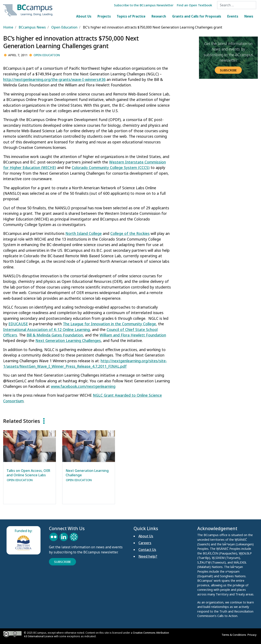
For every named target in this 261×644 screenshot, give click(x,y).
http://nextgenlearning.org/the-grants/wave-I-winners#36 (54, 79)
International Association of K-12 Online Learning (47, 329)
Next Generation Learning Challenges (68, 340)
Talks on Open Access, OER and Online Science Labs (28, 473)
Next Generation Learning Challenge (87, 473)
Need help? (148, 556)
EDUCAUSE (18, 324)
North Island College (84, 233)
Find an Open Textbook (194, 5)
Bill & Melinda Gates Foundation (55, 335)
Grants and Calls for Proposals (197, 16)
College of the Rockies (130, 233)
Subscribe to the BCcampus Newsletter (144, 5)
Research (159, 16)
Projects (104, 16)
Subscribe (228, 70)
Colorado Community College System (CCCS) (111, 167)
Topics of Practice (131, 16)
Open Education (47, 55)
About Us (84, 16)
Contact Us (147, 550)
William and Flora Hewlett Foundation (133, 335)
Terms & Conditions (235, 635)
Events (233, 16)
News (249, 16)
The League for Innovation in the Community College (109, 324)
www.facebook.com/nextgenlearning (83, 386)
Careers (145, 543)
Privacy (253, 635)
